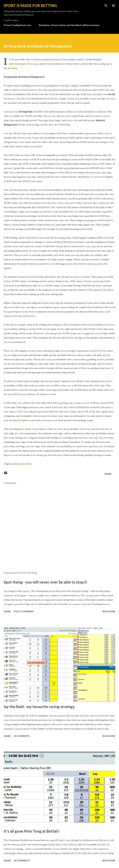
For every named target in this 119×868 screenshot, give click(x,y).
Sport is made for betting (30, 6)
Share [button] (108, 474)
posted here (25, 464)
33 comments (22, 736)
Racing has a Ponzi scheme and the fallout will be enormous (69, 25)
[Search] (106, 6)
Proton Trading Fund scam (17, 25)
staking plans (64, 238)
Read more (109, 611)
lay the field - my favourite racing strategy (39, 707)
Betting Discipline (18, 420)
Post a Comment (24, 611)
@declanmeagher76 (20, 64)
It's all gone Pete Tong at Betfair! (32, 831)
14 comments (22, 860)
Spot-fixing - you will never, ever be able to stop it (45, 582)
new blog (12, 68)
